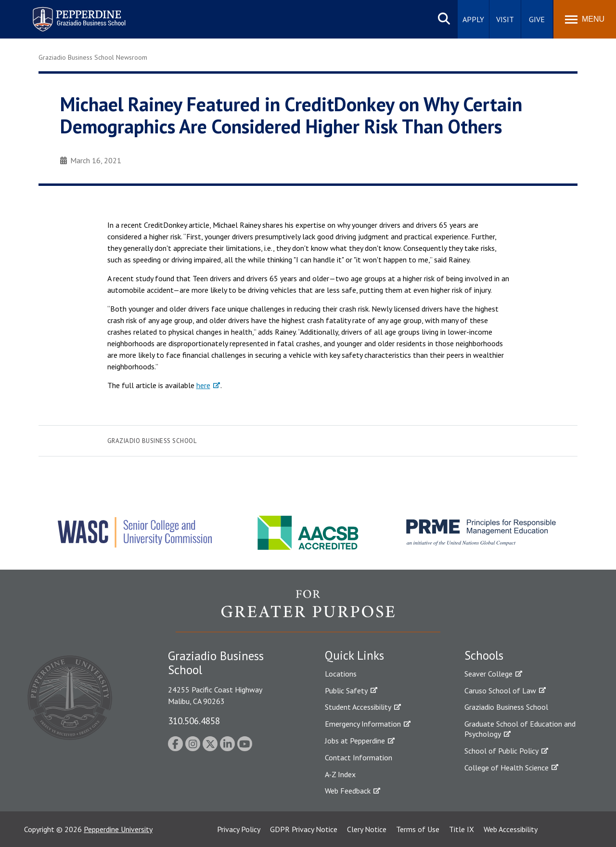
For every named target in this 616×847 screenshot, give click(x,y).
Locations (341, 674)
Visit (505, 19)
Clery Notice (367, 829)
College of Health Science (507, 768)
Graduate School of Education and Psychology (520, 729)
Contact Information (359, 757)
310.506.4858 (194, 721)
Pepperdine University (118, 829)
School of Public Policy (501, 751)
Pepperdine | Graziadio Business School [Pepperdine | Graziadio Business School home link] (66, 13)
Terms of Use (418, 829)
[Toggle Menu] (585, 19)
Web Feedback (348, 791)
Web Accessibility (511, 829)
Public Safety (346, 691)
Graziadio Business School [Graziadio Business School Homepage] (506, 707)
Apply (473, 19)
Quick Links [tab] (354, 655)
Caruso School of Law (500, 691)
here (203, 385)
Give (537, 19)
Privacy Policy (239, 829)
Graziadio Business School (152, 441)
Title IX (462, 829)
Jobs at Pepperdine (355, 741)
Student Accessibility (358, 707)
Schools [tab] (484, 655)
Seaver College (488, 674)
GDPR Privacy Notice (304, 829)
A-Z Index (340, 774)
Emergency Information (363, 724)
